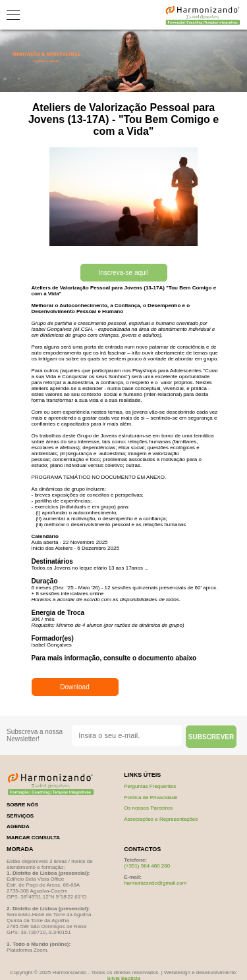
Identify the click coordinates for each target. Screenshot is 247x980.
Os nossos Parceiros (148, 808)
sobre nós (22, 805)
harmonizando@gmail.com (155, 883)
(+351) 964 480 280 (147, 866)
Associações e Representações (161, 819)
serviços (20, 816)
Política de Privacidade (151, 797)
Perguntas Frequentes (150, 786)
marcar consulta (33, 838)
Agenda (18, 826)
